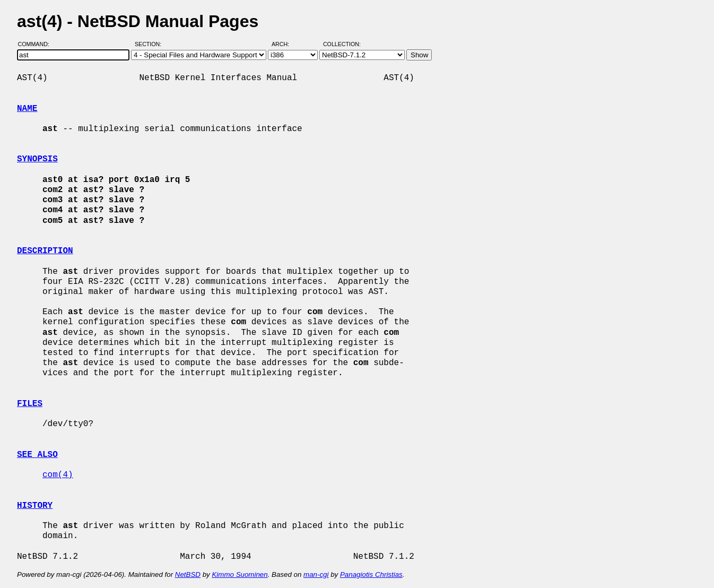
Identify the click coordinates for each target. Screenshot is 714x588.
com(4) (58, 475)
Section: (150, 44)
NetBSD (188, 574)
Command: (37, 44)
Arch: (285, 44)
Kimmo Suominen (240, 574)
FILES (30, 404)
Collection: (342, 44)
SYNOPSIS (37, 159)
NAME (27, 109)
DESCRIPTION (45, 251)
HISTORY (35, 506)
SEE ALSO (37, 455)
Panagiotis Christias (371, 574)
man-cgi (316, 574)
